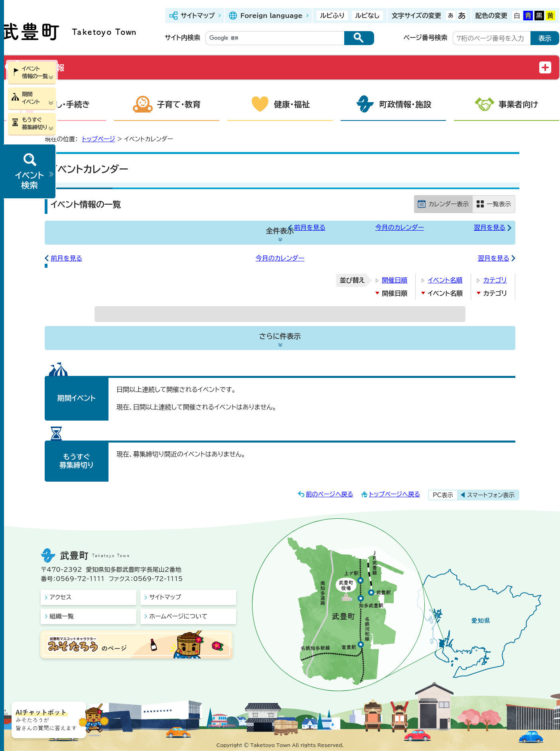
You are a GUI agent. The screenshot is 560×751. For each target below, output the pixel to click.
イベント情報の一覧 (35, 72)
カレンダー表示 (449, 204)
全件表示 (280, 231)
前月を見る (310, 227)
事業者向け (519, 104)
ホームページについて (178, 616)
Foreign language (271, 16)
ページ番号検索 (426, 38)
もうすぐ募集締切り (35, 124)
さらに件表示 (280, 336)
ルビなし (367, 16)
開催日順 (394, 280)
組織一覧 (62, 616)
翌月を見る (490, 227)
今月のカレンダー (400, 227)
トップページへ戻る (394, 494)
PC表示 (443, 495)
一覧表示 (499, 204)
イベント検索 (30, 180)
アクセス (60, 597)
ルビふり (332, 16)
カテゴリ (495, 280)
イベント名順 (445, 280)
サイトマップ (198, 16)
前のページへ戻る (330, 494)
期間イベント (31, 98)
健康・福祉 (292, 104)
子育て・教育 (179, 104)
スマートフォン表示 (491, 495)
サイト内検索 (182, 38)
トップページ (99, 139)
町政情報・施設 (405, 104)
